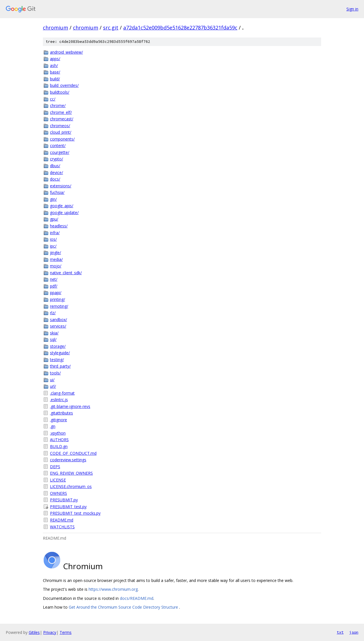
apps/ (55, 59)
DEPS (55, 467)
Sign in (352, 9)
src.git (111, 28)
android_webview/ (66, 52)
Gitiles (34, 632)
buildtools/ (60, 92)
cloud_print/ (61, 132)
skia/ (54, 333)
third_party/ (60, 366)
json (354, 632)
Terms (66, 632)
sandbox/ (58, 320)
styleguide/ (60, 353)
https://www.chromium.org (113, 589)
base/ (55, 72)
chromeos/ (60, 126)
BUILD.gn (59, 446)
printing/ (57, 299)
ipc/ (53, 246)
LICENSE (58, 480)
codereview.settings (68, 460)
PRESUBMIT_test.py (68, 507)
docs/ (55, 179)
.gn (53, 426)
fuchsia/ (57, 192)
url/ (53, 386)
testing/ (57, 360)
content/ (58, 145)
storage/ (58, 346)
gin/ (53, 199)
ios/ (53, 239)
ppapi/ (56, 293)
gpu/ (54, 219)
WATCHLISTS (62, 527)
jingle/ (56, 253)
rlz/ (53, 313)
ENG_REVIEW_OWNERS (71, 473)
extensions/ (61, 186)
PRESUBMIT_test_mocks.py (75, 513)
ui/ (52, 380)
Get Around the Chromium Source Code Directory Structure (124, 607)
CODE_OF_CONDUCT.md (73, 453)
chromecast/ (62, 119)
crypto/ (57, 159)
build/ (55, 79)
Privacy (50, 632)
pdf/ (54, 286)
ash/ (54, 65)
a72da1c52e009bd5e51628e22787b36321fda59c (180, 28)
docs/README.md (137, 598)
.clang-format (62, 393)
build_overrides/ (64, 85)
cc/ (53, 99)
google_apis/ (62, 206)
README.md (62, 520)
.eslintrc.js (59, 400)
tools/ (55, 373)
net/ (54, 279)
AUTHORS (59, 440)
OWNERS (58, 493)
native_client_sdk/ (66, 273)
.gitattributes (61, 413)
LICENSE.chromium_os (71, 486)
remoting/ (59, 306)
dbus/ (55, 166)
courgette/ (60, 152)
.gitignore (58, 420)
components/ (62, 139)
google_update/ (64, 212)
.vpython (58, 433)
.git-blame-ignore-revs (70, 406)
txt (340, 632)
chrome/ (58, 105)
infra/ (55, 233)
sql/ (53, 339)
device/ (57, 172)
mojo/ (56, 266)
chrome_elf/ (61, 112)
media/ (56, 259)
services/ (58, 326)
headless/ (59, 226)
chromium (56, 28)
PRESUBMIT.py (64, 500)
